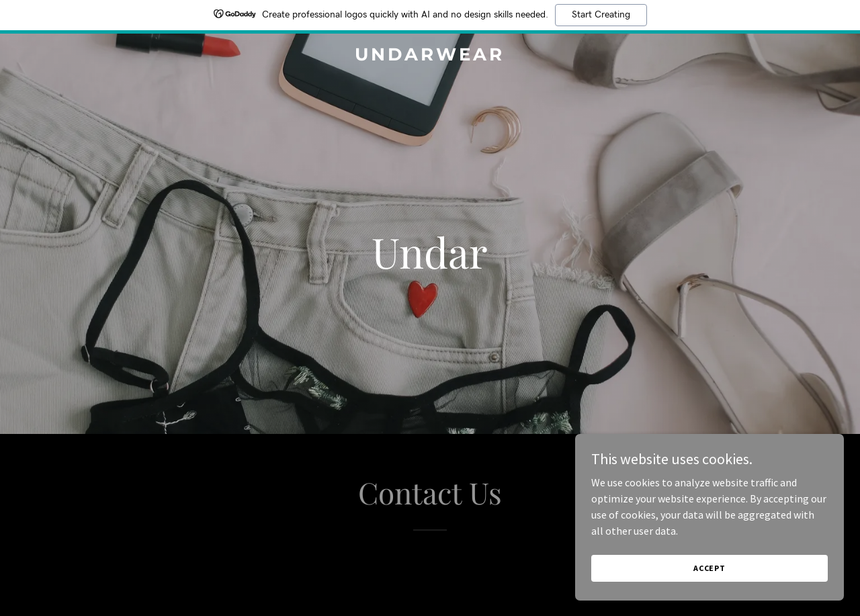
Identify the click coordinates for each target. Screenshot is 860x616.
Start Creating (601, 15)
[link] (430, 56)
